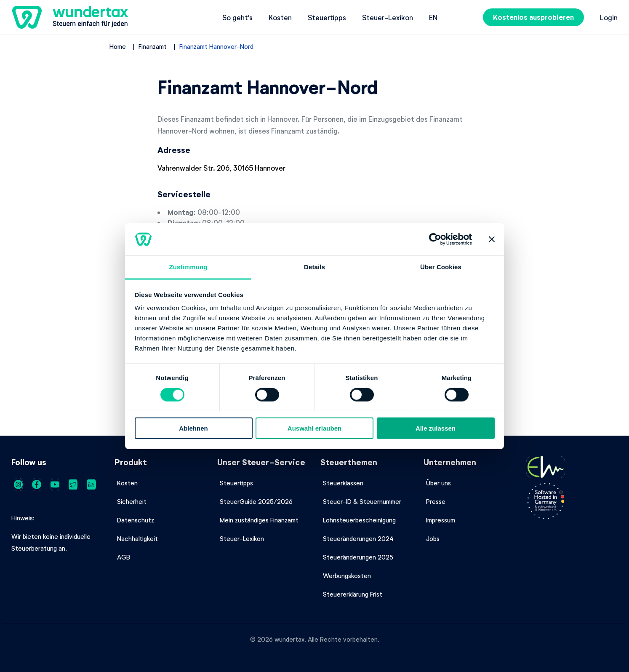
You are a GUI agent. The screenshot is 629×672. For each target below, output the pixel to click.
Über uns (438, 483)
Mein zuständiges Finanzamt (259, 520)
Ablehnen (193, 428)
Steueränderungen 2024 (358, 538)
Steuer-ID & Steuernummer (362, 501)
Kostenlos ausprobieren (533, 17)
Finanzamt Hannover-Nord (216, 46)
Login (609, 17)
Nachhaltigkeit (137, 538)
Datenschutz (136, 520)
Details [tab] (314, 267)
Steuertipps (327, 17)
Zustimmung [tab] (188, 267)
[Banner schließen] (492, 239)
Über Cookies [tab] (441, 267)
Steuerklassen (343, 483)
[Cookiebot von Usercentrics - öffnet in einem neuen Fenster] (435, 239)
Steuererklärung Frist (353, 594)
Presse (436, 501)
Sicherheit (132, 501)
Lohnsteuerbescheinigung (359, 520)
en (433, 17)
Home (118, 46)
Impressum (441, 520)
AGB (124, 557)
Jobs (433, 538)
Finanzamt (153, 46)
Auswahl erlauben (314, 428)
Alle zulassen (436, 428)
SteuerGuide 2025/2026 (256, 501)
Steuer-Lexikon (388, 17)
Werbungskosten (347, 576)
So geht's (237, 17)
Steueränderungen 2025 (358, 557)
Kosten (280, 17)
